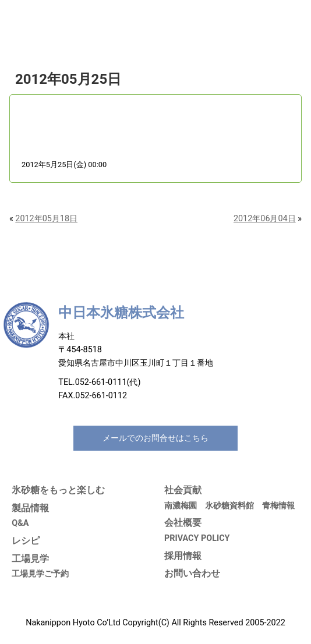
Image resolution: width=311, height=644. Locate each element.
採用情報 (183, 556)
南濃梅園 (181, 506)
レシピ (26, 541)
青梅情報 (278, 506)
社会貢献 (183, 490)
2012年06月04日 (265, 219)
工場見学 (30, 559)
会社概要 (183, 523)
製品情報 (30, 508)
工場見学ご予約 (40, 574)
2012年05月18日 (46, 219)
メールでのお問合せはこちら (155, 438)
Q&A (20, 523)
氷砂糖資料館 (229, 506)
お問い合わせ (192, 573)
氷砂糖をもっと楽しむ (58, 490)
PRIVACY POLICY (197, 538)
